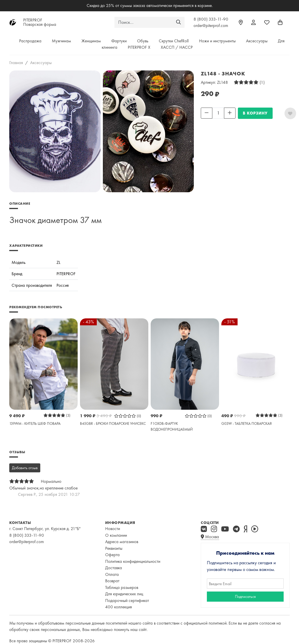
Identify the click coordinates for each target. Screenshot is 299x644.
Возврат (112, 581)
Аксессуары (257, 41)
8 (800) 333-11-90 (211, 19)
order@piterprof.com (211, 26)
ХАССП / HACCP (177, 47)
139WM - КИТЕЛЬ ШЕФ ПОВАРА (35, 423)
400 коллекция (118, 607)
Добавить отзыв (25, 468)
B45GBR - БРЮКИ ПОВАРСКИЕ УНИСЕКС (113, 423)
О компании (116, 535)
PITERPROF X (139, 47)
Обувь (143, 41)
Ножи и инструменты (217, 41)
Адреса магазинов (122, 542)
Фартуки (119, 41)
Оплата (112, 574)
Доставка (114, 568)
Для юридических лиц (124, 594)
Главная (16, 63)
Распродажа (30, 41)
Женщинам (91, 41)
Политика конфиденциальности (133, 561)
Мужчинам (61, 41)
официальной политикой (205, 623)
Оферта (112, 555)
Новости (113, 529)
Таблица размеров (122, 587)
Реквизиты (114, 548)
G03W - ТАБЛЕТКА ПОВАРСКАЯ (247, 423)
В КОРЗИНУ (255, 113)
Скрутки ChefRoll (174, 41)
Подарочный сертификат (127, 601)
